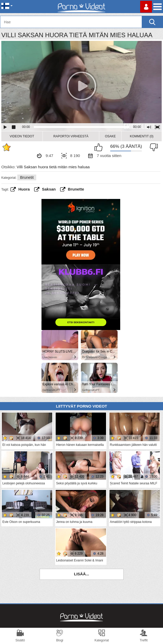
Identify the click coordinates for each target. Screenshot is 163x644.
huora (24, 189)
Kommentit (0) (142, 136)
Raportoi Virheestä (71, 136)
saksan (49, 189)
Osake (110, 136)
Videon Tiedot (22, 136)
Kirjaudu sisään (146, 7)
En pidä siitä (153, 147)
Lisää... (82, 574)
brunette (76, 189)
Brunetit (27, 177)
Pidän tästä (100, 147)
